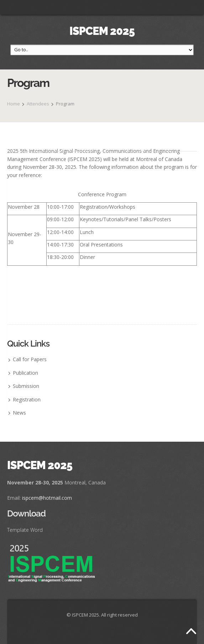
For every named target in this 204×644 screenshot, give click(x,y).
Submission (26, 386)
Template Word (25, 530)
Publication (25, 373)
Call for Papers (30, 359)
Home (14, 104)
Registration (27, 399)
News (19, 413)
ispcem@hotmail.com (47, 498)
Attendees (38, 104)
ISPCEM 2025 (102, 31)
